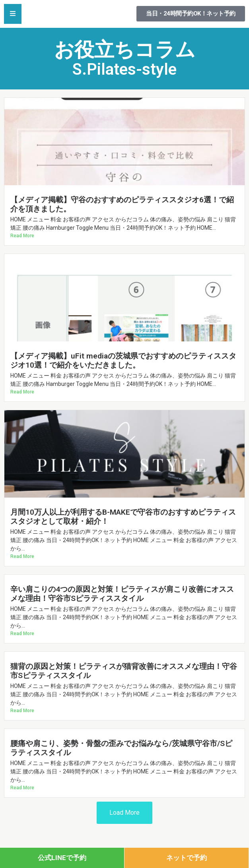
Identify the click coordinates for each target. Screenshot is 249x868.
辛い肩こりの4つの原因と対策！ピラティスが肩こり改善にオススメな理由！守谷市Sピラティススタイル (122, 594)
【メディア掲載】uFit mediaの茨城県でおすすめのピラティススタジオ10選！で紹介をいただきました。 (123, 360)
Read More (22, 236)
